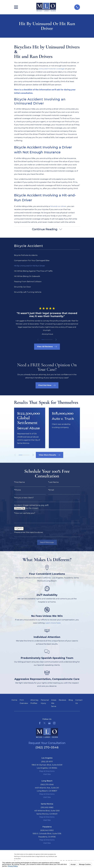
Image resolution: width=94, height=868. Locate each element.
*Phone (17, 490)
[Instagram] (54, 723)
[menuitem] (47, 255)
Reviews (62, 700)
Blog (71, 700)
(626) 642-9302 (47, 831)
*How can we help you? (25, 513)
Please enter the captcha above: (29, 533)
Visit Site (47, 775)
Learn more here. (53, 623)
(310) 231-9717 (47, 762)
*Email (51, 490)
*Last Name (53, 482)
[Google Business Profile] (49, 723)
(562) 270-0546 (47, 748)
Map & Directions (47, 771)
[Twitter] (45, 723)
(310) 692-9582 (47, 808)
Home (14, 700)
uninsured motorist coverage (51, 69)
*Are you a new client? (24, 498)
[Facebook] (40, 723)
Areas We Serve (54, 703)
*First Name (19, 482)
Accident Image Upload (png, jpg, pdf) (31, 505)
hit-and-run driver (58, 206)
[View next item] (57, 340)
